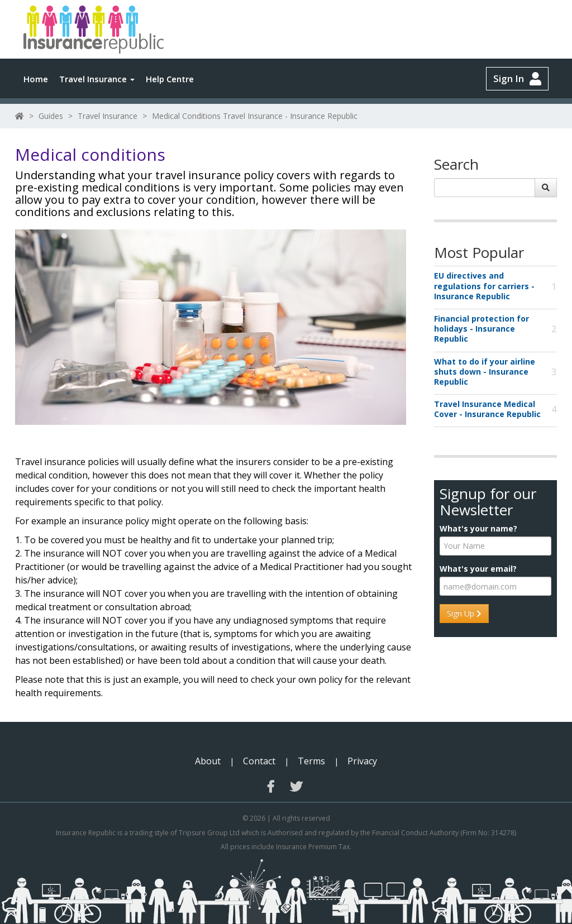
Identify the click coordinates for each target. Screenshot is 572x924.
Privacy (362, 761)
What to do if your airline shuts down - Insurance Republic (485, 372)
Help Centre (170, 79)
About (208, 761)
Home (36, 79)
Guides (51, 116)
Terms (311, 761)
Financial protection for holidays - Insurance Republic (482, 329)
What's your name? (478, 529)
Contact (259, 761)
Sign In (517, 79)
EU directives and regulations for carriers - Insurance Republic (484, 286)
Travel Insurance (97, 79)
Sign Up (464, 613)
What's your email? (478, 569)
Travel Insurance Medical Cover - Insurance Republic (487, 409)
